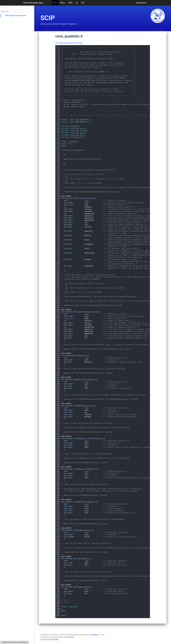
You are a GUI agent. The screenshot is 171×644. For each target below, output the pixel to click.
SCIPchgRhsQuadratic (82, 587)
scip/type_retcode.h (79, 131)
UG (77, 3)
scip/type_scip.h (78, 133)
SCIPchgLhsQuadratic (82, 559)
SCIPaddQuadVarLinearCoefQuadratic (89, 439)
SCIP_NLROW (68, 537)
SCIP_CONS (68, 203)
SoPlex (62, 3)
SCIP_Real (68, 212)
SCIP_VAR (67, 209)
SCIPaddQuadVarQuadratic (84, 406)
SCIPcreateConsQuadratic (84, 198)
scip (86, 201)
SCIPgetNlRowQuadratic (83, 530)
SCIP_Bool (68, 227)
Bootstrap (55, 640)
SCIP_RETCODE (67, 198)
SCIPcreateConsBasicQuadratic (86, 312)
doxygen (95, 635)
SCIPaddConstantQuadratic (77, 356)
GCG (83, 3)
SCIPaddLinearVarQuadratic (85, 380)
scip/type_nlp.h (77, 137)
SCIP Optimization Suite (33, 3)
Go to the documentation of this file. (69, 43)
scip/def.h (75, 126)
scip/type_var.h (77, 135)
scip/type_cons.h (78, 129)
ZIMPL (70, 3)
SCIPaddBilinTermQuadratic (85, 502)
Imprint (71, 637)
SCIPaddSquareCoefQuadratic (85, 469)
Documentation (142, 3)
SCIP (55, 3)
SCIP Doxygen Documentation (16, 16)
